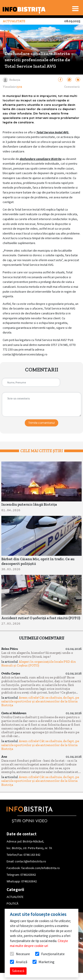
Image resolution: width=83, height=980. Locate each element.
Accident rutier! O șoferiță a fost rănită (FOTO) (41, 618)
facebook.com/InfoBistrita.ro (41, 868)
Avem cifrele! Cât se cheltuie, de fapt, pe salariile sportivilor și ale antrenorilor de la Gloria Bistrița (40, 701)
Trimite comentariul (41, 423)
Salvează (18, 971)
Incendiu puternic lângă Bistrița (29, 504)
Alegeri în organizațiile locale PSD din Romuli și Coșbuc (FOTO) (39, 664)
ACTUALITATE (15, 897)
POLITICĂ (13, 903)
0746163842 (28, 875)
